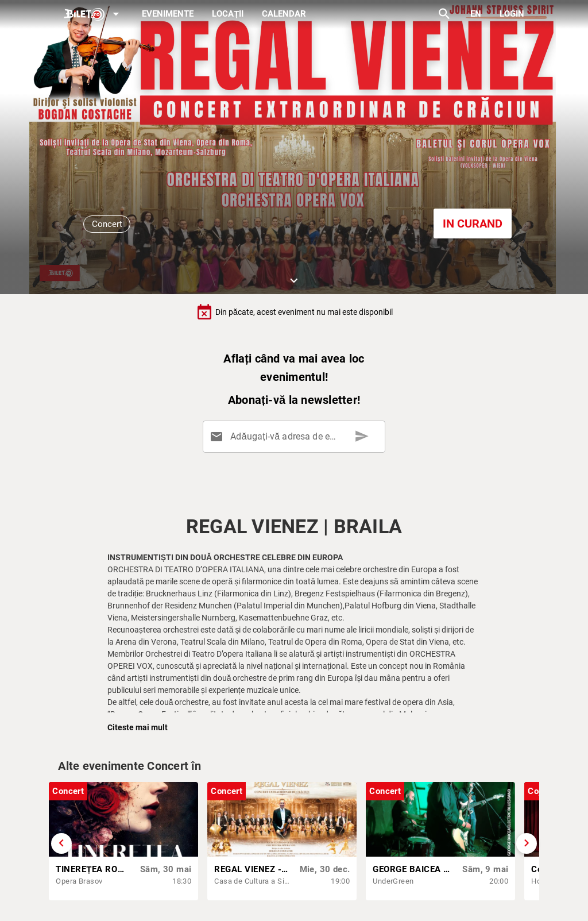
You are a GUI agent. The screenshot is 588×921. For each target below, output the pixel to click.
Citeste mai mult (138, 727)
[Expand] (94, 15)
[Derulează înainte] (527, 843)
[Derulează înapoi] (61, 843)
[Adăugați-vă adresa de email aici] (296, 437)
